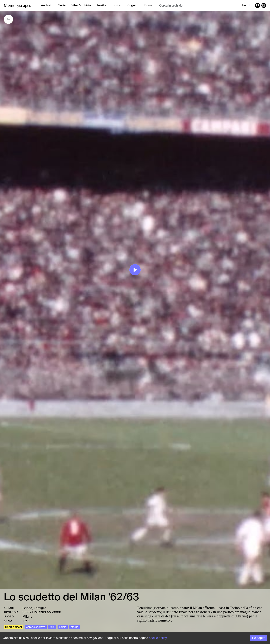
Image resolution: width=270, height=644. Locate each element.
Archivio (47, 5)
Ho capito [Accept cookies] (259, 638)
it (250, 5)
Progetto (132, 5)
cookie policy (158, 638)
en (244, 5)
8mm (26, 612)
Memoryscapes (17, 5)
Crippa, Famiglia (34, 608)
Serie (62, 5)
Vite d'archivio (81, 5)
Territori (102, 5)
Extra (117, 5)
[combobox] (189, 6)
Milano (27, 616)
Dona (148, 5)
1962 (26, 621)
